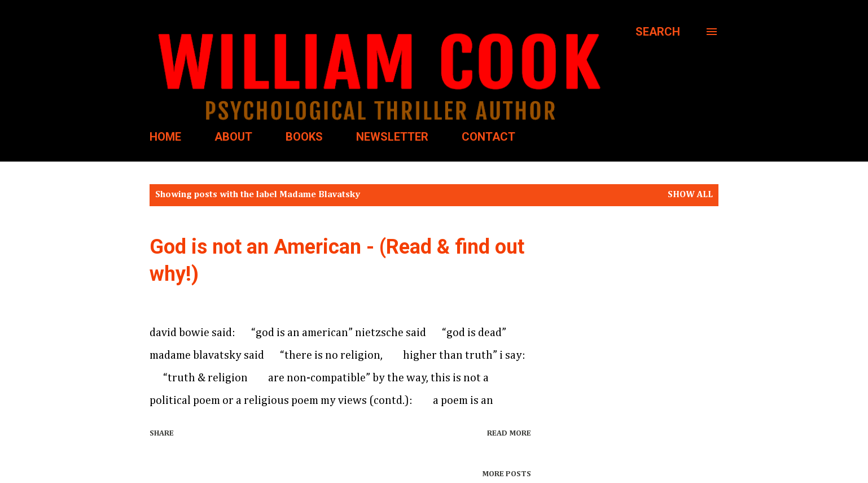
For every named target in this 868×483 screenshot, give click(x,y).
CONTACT (488, 137)
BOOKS (304, 137)
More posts (507, 474)
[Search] (658, 32)
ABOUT (233, 137)
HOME (165, 137)
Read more (509, 433)
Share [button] (162, 433)
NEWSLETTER (392, 137)
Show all (690, 195)
